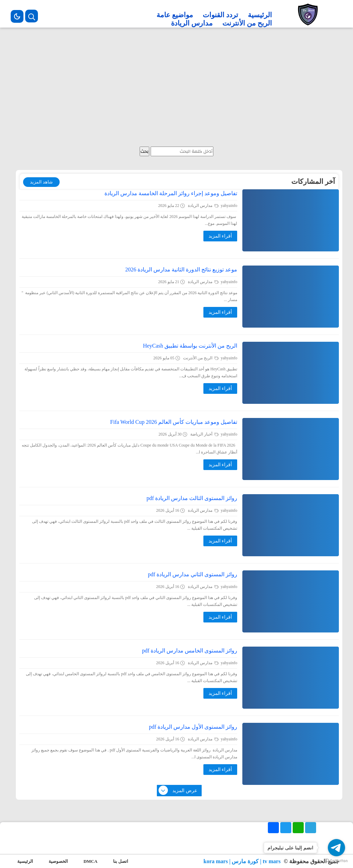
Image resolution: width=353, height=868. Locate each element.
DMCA (90, 861)
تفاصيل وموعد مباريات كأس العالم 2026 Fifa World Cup (174, 422)
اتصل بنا (121, 861)
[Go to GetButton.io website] (336, 861)
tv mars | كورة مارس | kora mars (243, 861)
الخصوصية (58, 861)
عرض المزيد (178, 791)
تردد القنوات (220, 15)
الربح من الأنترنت (247, 23)
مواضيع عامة (175, 15)
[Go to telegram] (336, 848)
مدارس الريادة (192, 23)
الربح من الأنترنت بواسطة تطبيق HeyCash (190, 346)
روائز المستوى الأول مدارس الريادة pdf (193, 727)
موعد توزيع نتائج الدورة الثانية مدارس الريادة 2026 (181, 270)
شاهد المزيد (41, 182)
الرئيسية (260, 15)
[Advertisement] (176, 88)
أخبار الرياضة (205, 434)
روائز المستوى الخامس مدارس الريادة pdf (190, 651)
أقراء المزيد (220, 236)
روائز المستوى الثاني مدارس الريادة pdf (193, 574)
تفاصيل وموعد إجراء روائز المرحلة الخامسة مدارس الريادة (171, 193)
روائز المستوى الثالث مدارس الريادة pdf (192, 498)
